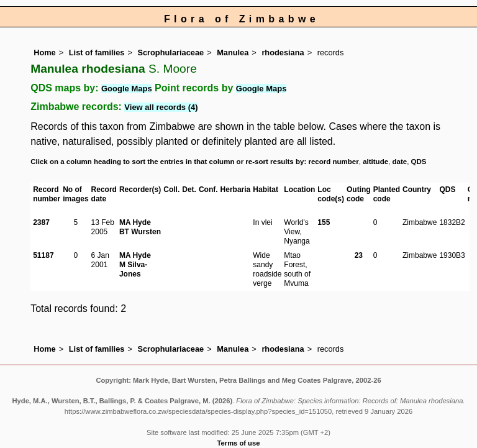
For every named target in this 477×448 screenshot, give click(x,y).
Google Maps (127, 89)
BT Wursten (140, 232)
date (400, 162)
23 (359, 255)
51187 (43, 255)
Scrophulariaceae (170, 53)
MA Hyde (135, 222)
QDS (419, 162)
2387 (41, 222)
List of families (97, 53)
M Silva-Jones (133, 269)
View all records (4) (161, 107)
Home (45, 53)
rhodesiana (283, 53)
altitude (375, 162)
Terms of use (239, 443)
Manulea (233, 53)
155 (324, 222)
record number (333, 162)
